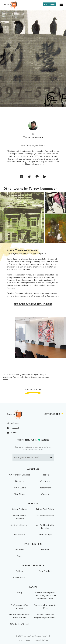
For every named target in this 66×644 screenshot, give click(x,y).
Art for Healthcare (45, 516)
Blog (19, 593)
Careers (45, 494)
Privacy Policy (24, 640)
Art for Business (19, 509)
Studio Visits (19, 578)
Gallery (19, 571)
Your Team (19, 494)
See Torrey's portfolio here (33, 304)
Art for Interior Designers (19, 517)
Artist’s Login (45, 535)
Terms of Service (41, 640)
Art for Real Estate (45, 509)
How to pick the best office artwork (19, 616)
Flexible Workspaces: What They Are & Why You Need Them (45, 596)
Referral (45, 550)
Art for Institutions (19, 525)
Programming (45, 488)
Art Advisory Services (19, 475)
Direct (19, 556)
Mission (45, 475)
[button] (61, 4)
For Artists (19, 535)
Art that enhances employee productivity (45, 616)
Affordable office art (19, 624)
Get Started (50, 4)
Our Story (45, 481)
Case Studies (45, 571)
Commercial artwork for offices (45, 607)
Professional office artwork (19, 607)
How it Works (19, 488)
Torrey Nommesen (33, 137)
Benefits (19, 481)
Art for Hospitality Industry (45, 527)
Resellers (19, 550)
